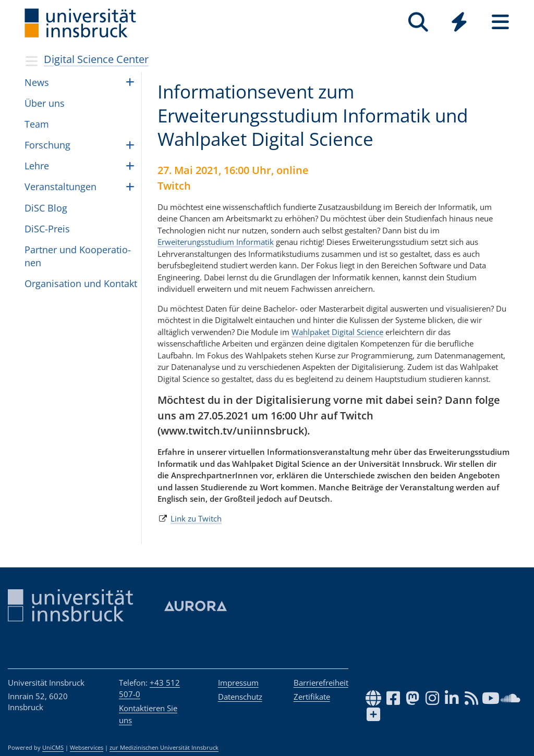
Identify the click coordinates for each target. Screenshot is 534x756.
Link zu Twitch (196, 518)
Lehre (37, 166)
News (37, 82)
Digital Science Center (96, 59)
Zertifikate (312, 697)
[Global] (459, 23)
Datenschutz (240, 697)
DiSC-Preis (47, 229)
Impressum (238, 683)
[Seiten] (500, 22)
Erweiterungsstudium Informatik (216, 242)
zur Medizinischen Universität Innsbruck (164, 748)
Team (37, 124)
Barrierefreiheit (321, 683)
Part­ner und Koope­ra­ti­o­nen (78, 256)
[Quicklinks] (459, 22)
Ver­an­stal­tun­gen (60, 187)
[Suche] (418, 22)
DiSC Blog (46, 208)
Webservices (87, 748)
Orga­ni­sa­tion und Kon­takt (81, 283)
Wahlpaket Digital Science (337, 332)
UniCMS (53, 748)
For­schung (47, 145)
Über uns (45, 103)
